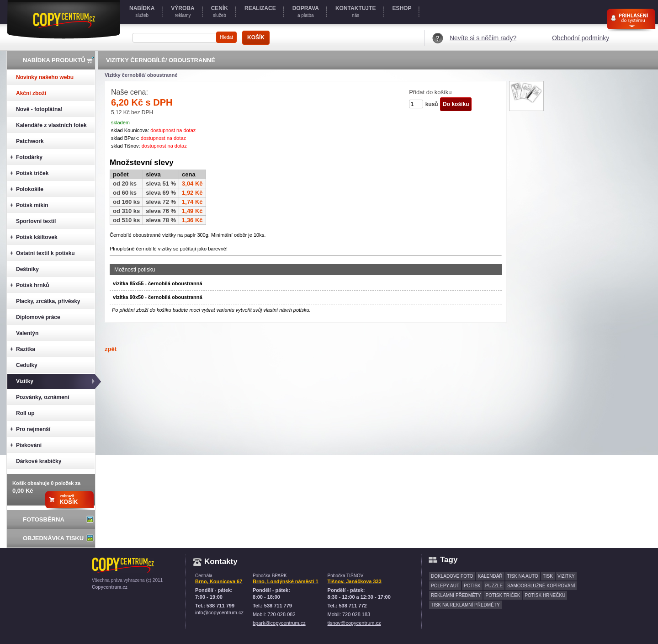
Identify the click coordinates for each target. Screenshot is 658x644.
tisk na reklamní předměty (465, 605)
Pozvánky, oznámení (42, 397)
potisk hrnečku (545, 595)
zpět (111, 349)
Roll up (25, 413)
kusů (432, 104)
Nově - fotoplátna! (39, 109)
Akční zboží (31, 93)
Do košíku (456, 104)
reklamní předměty (456, 595)
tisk (548, 576)
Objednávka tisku (53, 538)
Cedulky (27, 365)
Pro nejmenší (30, 429)
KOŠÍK (256, 37)
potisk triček (503, 595)
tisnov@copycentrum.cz (354, 623)
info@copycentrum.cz (219, 612)
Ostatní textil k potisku (42, 253)
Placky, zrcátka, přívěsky (48, 301)
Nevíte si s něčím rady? (483, 38)
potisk (472, 586)
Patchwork (30, 141)
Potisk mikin (29, 205)
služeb (142, 11)
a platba (306, 11)
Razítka (23, 349)
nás (356, 11)
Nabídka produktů (54, 60)
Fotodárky (26, 157)
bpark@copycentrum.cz (279, 623)
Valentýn (27, 333)
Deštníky (27, 269)
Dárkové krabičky (39, 461)
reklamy (183, 11)
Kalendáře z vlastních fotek (51, 125)
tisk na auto (523, 576)
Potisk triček (29, 173)
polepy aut (445, 586)
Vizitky (25, 381)
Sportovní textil (36, 221)
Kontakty (221, 562)
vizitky (566, 576)
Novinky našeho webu (45, 77)
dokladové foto (452, 576)
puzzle (494, 586)
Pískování (26, 445)
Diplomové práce (38, 317)
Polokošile (27, 189)
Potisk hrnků (30, 285)
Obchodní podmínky (581, 38)
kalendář (490, 576)
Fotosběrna (44, 519)
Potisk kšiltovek (34, 237)
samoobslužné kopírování (541, 586)
